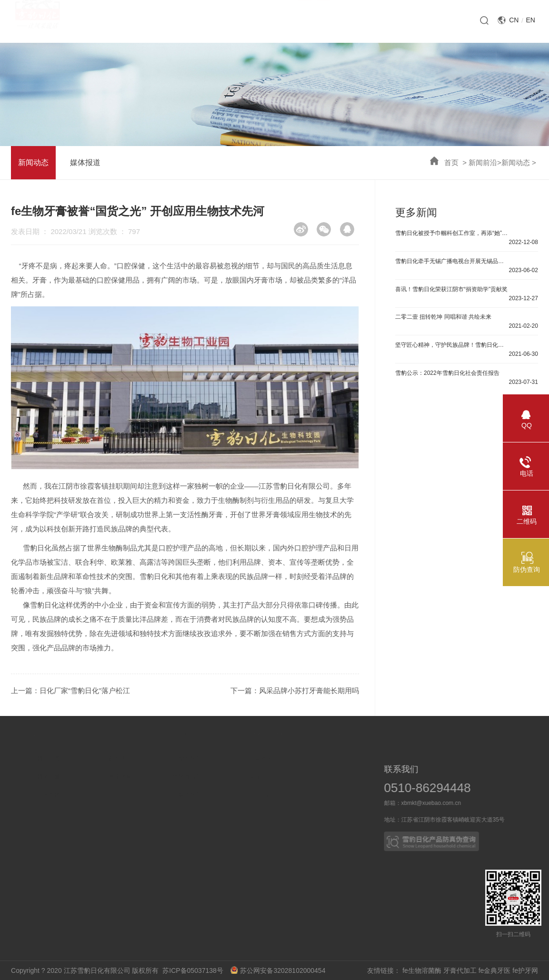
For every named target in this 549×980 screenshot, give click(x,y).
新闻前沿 (483, 162)
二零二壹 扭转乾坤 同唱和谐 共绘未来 (443, 317)
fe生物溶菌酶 (422, 970)
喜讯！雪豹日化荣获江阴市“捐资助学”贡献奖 (451, 289)
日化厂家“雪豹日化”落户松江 (85, 691)
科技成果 (81, 759)
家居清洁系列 (224, 777)
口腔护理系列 (224, 759)
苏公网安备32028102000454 (278, 970)
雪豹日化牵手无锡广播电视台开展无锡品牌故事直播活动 (452, 261)
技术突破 (81, 795)
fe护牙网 (525, 970)
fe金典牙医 (495, 970)
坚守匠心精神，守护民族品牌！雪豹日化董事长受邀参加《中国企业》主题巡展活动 (452, 345)
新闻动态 (516, 162)
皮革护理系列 (224, 795)
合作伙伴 (298, 777)
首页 (451, 162)
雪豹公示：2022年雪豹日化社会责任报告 (447, 373)
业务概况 (298, 759)
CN (514, 20)
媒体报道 (85, 162)
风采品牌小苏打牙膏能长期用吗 (309, 691)
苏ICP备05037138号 (195, 970)
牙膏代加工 (460, 970)
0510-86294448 (461, 788)
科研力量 (81, 777)
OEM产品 (298, 795)
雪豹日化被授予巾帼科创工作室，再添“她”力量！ (452, 233)
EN (530, 20)
